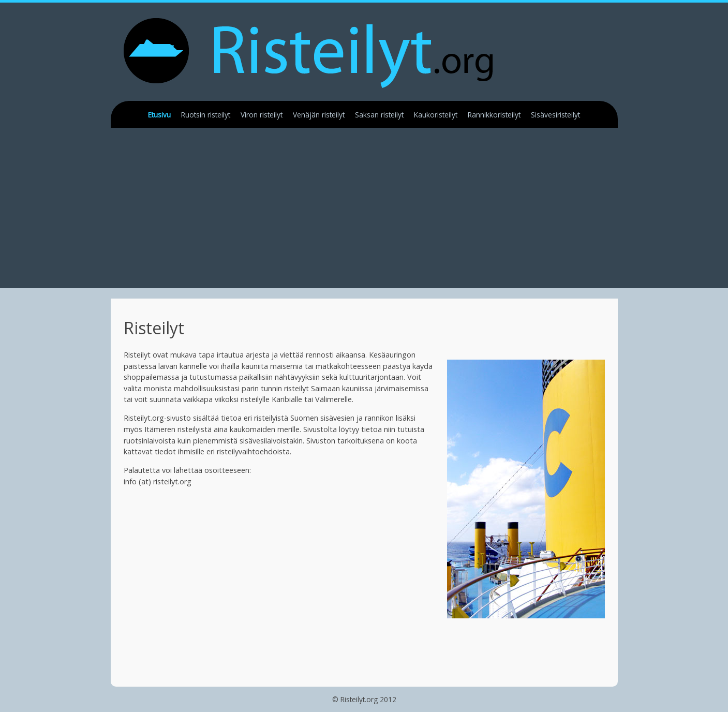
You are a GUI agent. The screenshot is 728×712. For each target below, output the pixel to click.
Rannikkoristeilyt (494, 115)
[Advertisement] (377, 216)
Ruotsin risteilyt (206, 115)
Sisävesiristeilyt (555, 115)
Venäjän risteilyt (319, 115)
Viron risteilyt (262, 115)
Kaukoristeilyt (436, 115)
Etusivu (159, 115)
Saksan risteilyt (379, 115)
